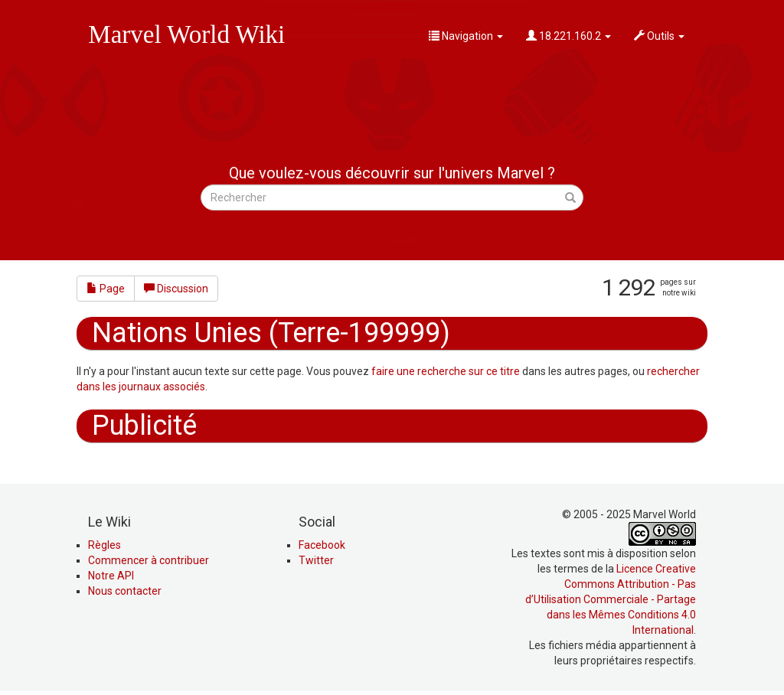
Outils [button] (659, 36)
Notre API (111, 576)
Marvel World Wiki (186, 34)
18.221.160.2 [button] (568, 36)
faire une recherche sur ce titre (446, 371)
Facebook (322, 545)
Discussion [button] (176, 289)
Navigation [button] (466, 36)
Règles (105, 545)
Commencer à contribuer (149, 560)
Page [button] (106, 289)
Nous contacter (125, 591)
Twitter (316, 560)
